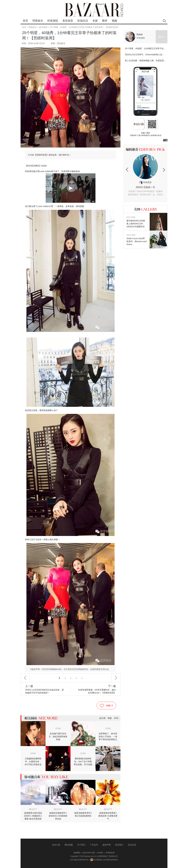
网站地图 (69, 845)
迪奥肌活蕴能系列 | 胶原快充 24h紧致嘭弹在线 (58, 816)
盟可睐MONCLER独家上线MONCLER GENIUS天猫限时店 (137, 222)
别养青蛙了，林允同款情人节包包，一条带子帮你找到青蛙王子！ (108, 737)
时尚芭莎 (145, 182)
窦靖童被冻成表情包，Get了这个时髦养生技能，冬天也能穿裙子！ (83, 762)
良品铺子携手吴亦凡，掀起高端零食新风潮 (58, 737)
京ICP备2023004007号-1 (80, 860)
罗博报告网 (110, 853)
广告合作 (94, 845)
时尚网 (100, 853)
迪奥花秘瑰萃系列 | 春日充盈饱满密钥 (83, 814)
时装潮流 (53, 21)
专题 (95, 21)
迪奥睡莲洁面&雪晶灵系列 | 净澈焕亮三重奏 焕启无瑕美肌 (33, 816)
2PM (116, 718)
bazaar (94, 10)
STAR (58, 728)
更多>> (162, 37)
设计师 (102, 718)
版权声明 (107, 845)
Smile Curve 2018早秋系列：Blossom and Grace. (137, 240)
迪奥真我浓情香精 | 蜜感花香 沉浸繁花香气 (108, 816)
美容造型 (68, 21)
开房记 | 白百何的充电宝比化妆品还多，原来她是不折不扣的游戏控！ (45, 689)
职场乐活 (83, 21)
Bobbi (140, 34)
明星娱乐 (38, 21)
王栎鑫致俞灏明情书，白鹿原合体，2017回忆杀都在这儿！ (33, 762)
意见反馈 (132, 845)
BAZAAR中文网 (89, 853)
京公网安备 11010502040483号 (104, 860)
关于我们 (81, 845)
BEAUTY (33, 809)
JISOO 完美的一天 (145, 191)
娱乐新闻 (43, 27)
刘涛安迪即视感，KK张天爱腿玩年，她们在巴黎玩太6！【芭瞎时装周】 (96, 689)
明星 (110, 718)
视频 (114, 21)
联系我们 (119, 845)
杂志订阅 (56, 845)
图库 (105, 21)
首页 (25, 21)
